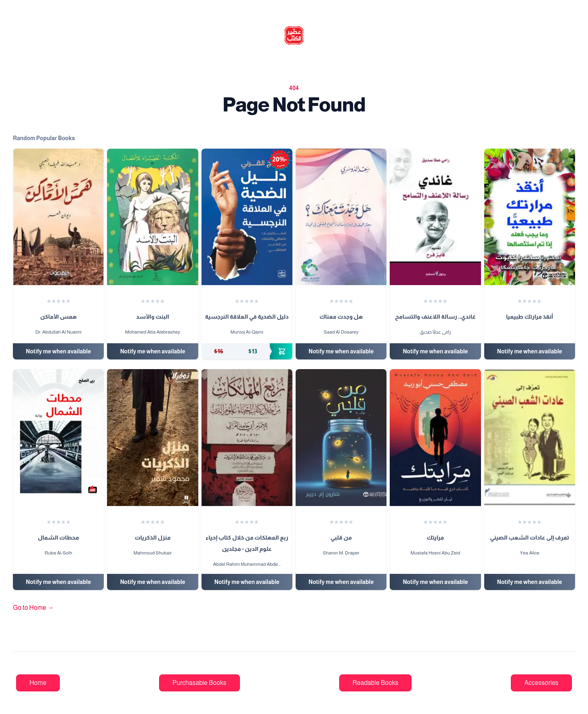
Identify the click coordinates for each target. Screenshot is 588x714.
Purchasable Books (199, 683)
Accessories (541, 683)
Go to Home (33, 608)
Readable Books (376, 683)
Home (38, 683)
